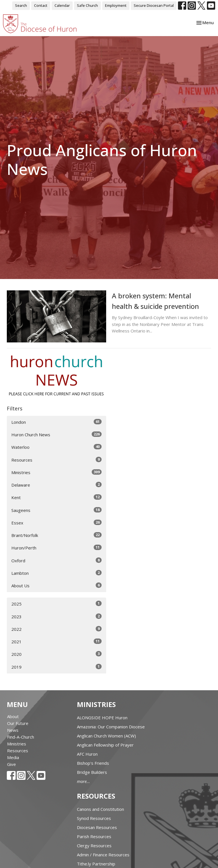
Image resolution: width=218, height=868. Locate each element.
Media (13, 757)
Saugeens (56, 510)
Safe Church (87, 5)
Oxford (56, 560)
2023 (56, 616)
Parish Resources (94, 836)
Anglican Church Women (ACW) (106, 736)
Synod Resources (94, 818)
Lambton (56, 573)
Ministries (56, 472)
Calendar (62, 5)
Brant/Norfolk (56, 535)
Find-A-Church (21, 737)
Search (21, 5)
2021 (56, 641)
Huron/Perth (56, 548)
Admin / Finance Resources (103, 855)
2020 (56, 654)
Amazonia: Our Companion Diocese (111, 727)
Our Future (18, 723)
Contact (41, 5)
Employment (116, 5)
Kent (56, 497)
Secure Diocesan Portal (154, 5)
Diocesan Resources (97, 827)
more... (83, 781)
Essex (56, 523)
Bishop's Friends (93, 763)
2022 (56, 629)
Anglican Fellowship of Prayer (105, 745)
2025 (56, 604)
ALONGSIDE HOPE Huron (102, 718)
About (13, 716)
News (13, 730)
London (56, 422)
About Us (56, 585)
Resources (56, 460)
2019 (56, 667)
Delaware (56, 485)
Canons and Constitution (100, 809)
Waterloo (56, 447)
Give (11, 764)
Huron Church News (56, 434)
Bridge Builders (92, 772)
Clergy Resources (94, 846)
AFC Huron (87, 754)
